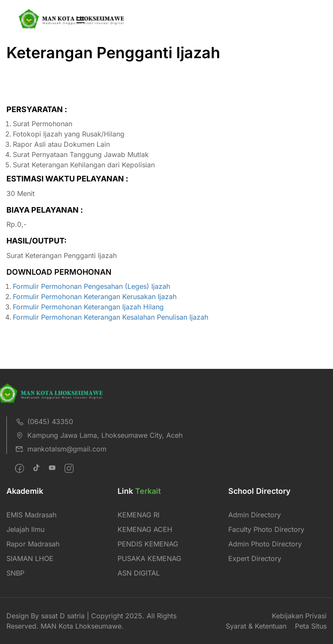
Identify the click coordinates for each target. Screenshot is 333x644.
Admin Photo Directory (265, 544)
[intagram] (69, 469)
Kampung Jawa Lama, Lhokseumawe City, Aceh (99, 435)
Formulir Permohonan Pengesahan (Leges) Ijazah (91, 286)
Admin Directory (255, 515)
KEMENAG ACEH (145, 529)
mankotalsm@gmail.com (61, 449)
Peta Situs (311, 626)
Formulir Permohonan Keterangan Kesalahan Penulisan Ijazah (111, 317)
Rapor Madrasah (33, 544)
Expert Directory (255, 558)
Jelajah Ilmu (25, 529)
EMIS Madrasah (31, 515)
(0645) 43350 (44, 421)
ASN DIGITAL (139, 573)
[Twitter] (36, 469)
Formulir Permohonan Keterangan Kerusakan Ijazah (95, 297)
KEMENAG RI (139, 515)
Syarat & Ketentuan (256, 626)
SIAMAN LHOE (30, 558)
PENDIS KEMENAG (148, 544)
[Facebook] (19, 469)
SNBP (15, 573)
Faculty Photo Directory (266, 529)
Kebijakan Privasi (299, 616)
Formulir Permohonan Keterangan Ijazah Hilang (88, 307)
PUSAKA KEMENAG (149, 558)
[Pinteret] (52, 469)
